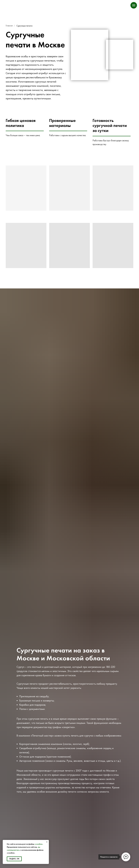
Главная (9, 26)
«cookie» (39, 844)
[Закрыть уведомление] (47, 842)
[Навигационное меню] (134, 5)
